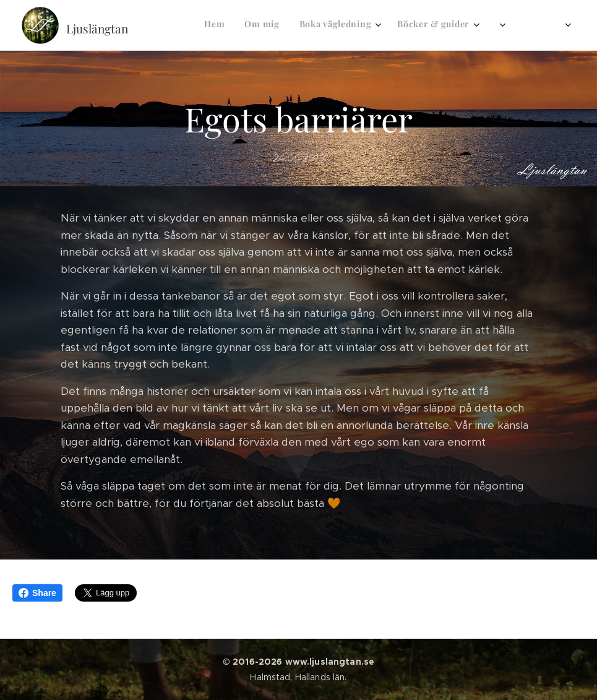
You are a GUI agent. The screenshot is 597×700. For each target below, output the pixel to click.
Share (37, 593)
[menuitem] (356, 25)
